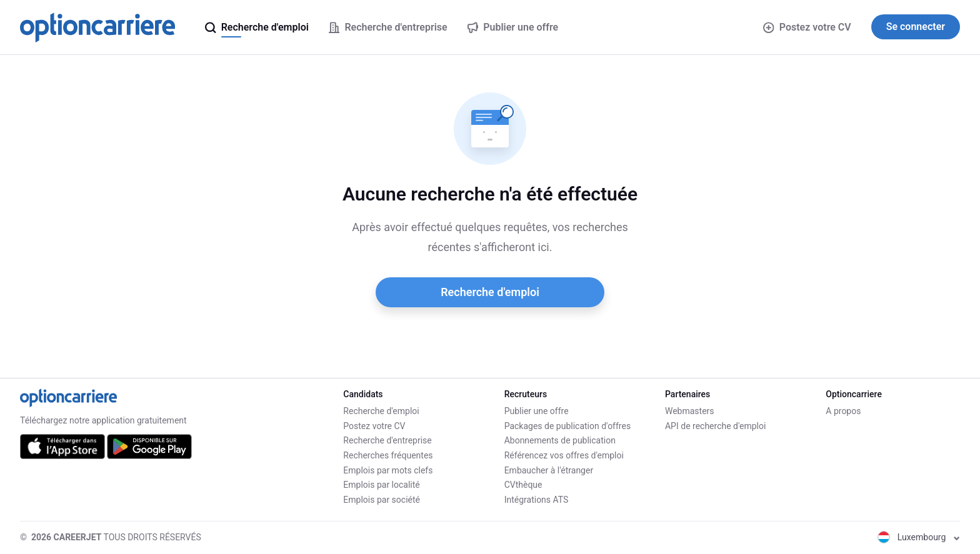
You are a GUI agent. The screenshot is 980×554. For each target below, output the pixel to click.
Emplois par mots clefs (388, 470)
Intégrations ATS (537, 500)
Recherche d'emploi (490, 292)
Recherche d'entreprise (387, 440)
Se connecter (916, 27)
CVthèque (523, 485)
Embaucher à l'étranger (549, 470)
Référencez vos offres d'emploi (564, 455)
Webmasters (690, 411)
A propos (843, 411)
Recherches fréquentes (388, 455)
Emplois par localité (381, 485)
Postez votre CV (807, 27)
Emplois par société (382, 500)
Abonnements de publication (560, 440)
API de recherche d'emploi (715, 426)
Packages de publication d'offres (567, 426)
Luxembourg (919, 537)
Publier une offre (537, 411)
